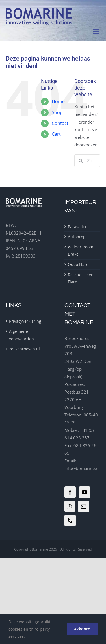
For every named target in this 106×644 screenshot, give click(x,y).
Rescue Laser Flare (80, 278)
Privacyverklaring (24, 321)
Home (58, 101)
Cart (56, 134)
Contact (60, 123)
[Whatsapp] (70, 506)
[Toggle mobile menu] (97, 31)
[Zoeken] (81, 161)
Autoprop (77, 237)
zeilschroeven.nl (24, 349)
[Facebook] (70, 492)
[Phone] (70, 520)
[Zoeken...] (87, 161)
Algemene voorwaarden (21, 335)
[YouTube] (85, 492)
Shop (57, 112)
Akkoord (82, 629)
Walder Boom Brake (81, 250)
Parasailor (77, 227)
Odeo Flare (78, 264)
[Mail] (84, 506)
